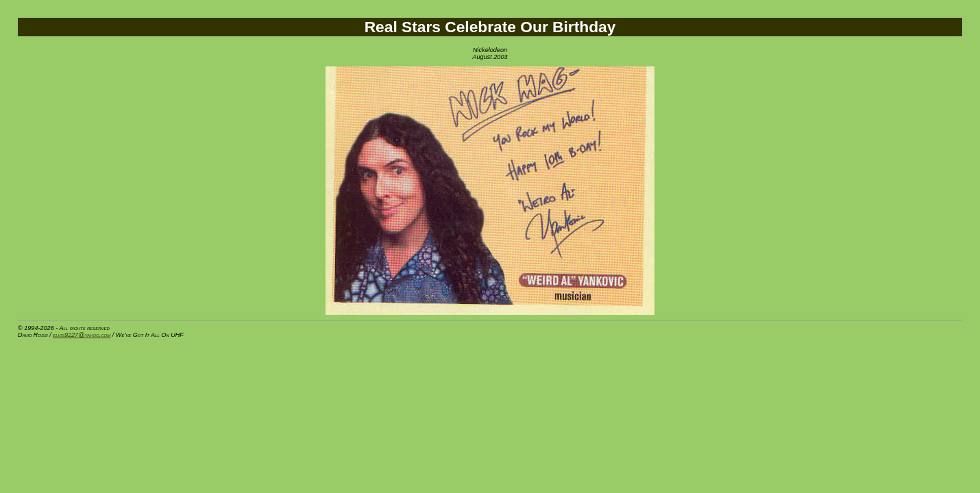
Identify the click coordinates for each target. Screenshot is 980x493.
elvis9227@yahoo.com (82, 335)
